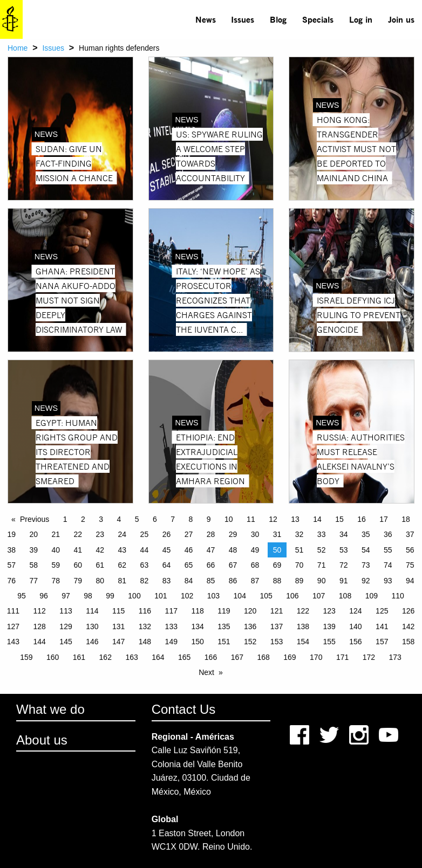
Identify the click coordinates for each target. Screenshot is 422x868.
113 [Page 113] (66, 611)
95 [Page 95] (22, 596)
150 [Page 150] (197, 642)
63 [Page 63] (145, 565)
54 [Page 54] (366, 550)
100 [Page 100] (134, 596)
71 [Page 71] (322, 565)
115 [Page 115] (118, 611)
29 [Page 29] (233, 534)
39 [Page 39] (33, 550)
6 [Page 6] (155, 519)
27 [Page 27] (189, 534)
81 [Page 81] (122, 581)
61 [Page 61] (100, 565)
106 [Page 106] (292, 596)
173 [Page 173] (395, 657)
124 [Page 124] (355, 611)
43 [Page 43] (122, 550)
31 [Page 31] (277, 534)
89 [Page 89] (300, 581)
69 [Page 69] (277, 565)
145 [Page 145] (66, 642)
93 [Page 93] (388, 581)
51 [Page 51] (300, 550)
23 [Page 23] (100, 534)
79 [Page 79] (78, 581)
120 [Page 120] (250, 611)
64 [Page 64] (167, 565)
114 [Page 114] (92, 611)
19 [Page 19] (11, 534)
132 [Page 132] (145, 626)
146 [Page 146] (92, 642)
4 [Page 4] (119, 519)
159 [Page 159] (26, 657)
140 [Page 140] (355, 626)
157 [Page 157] (382, 642)
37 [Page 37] (410, 534)
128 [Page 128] (40, 626)
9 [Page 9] (209, 519)
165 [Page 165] (184, 657)
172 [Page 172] (369, 657)
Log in (361, 19)
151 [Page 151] (224, 642)
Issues (243, 19)
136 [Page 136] (250, 626)
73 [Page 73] (366, 565)
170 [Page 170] (316, 657)
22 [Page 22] (78, 534)
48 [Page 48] (233, 550)
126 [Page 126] (408, 611)
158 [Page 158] (408, 642)
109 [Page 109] (372, 596)
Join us (401, 19)
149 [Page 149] (171, 642)
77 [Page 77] (33, 581)
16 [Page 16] (362, 519)
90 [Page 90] (322, 581)
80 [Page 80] (100, 581)
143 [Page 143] (13, 642)
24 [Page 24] (122, 534)
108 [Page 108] (345, 596)
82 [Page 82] (145, 581)
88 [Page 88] (277, 581)
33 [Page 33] (322, 534)
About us (42, 740)
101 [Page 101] (161, 596)
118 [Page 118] (197, 611)
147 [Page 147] (118, 642)
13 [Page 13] (295, 519)
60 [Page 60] (78, 565)
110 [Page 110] (397, 596)
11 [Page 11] (251, 519)
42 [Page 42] (100, 550)
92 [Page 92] (366, 581)
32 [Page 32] (300, 534)
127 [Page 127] (13, 626)
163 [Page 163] (131, 657)
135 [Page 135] (224, 626)
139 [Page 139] (329, 626)
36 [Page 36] (388, 534)
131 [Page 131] (118, 626)
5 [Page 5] (137, 519)
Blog (278, 19)
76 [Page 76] (11, 581)
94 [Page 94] (410, 581)
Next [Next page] (206, 672)
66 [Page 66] (211, 565)
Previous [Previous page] (35, 519)
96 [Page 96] (44, 596)
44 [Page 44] (145, 550)
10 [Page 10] (229, 519)
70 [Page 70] (300, 565)
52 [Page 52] (322, 550)
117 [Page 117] (171, 611)
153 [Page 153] (277, 642)
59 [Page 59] (56, 565)
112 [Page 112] (40, 611)
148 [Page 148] (145, 642)
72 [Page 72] (344, 565)
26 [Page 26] (167, 534)
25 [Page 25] (145, 534)
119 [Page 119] (224, 611)
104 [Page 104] (240, 596)
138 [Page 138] (303, 626)
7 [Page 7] (173, 519)
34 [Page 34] (344, 534)
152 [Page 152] (250, 642)
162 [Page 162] (105, 657)
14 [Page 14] (317, 519)
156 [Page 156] (355, 642)
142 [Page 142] (408, 626)
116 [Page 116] (145, 611)
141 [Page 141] (382, 626)
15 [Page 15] (339, 519)
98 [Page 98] (88, 596)
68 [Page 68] (255, 565)
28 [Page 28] (211, 534)
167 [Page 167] (237, 657)
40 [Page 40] (56, 550)
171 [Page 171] (342, 657)
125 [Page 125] (382, 611)
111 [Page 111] (13, 611)
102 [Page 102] (187, 596)
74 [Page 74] (388, 565)
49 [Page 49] (255, 550)
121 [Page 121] (277, 611)
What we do (50, 709)
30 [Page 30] (255, 534)
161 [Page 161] (79, 657)
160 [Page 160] (53, 657)
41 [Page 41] (78, 550)
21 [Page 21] (56, 534)
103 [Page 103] (213, 596)
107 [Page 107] (319, 596)
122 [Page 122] (303, 611)
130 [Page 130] (92, 626)
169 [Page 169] (290, 657)
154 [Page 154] (303, 642)
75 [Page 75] (410, 565)
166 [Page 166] (211, 657)
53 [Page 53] (344, 550)
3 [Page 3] (101, 519)
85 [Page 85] (211, 581)
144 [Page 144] (40, 642)
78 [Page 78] (56, 581)
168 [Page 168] (263, 657)
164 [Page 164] (158, 657)
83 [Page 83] (167, 581)
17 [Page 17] (384, 519)
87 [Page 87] (255, 581)
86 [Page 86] (233, 581)
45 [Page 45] (167, 550)
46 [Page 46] (189, 550)
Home (18, 48)
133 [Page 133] (171, 626)
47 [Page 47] (211, 550)
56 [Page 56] (410, 550)
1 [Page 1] (65, 519)
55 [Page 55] (388, 550)
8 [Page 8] (191, 519)
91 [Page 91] (344, 581)
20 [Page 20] (33, 534)
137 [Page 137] (277, 626)
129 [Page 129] (66, 626)
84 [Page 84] (189, 581)
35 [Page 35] (366, 534)
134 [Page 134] (197, 626)
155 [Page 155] (329, 642)
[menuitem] (205, 19)
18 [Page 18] (406, 519)
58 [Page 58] (33, 565)
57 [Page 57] (11, 565)
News (206, 19)
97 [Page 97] (66, 596)
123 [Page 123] (329, 611)
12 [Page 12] (273, 519)
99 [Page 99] (110, 596)
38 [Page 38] (11, 550)
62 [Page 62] (122, 565)
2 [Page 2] (83, 519)
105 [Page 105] (266, 596)
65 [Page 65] (189, 565)
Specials (318, 19)
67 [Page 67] (233, 565)
